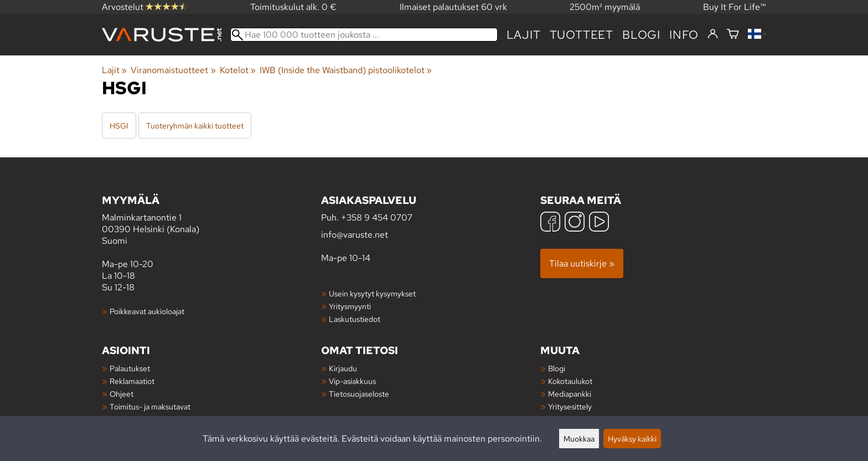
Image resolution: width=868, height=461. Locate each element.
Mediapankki (570, 394)
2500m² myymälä (605, 7)
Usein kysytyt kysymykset (372, 293)
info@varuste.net (355, 235)
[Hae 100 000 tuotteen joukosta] (364, 35)
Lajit (524, 35)
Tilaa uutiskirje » (582, 263)
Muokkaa (579, 439)
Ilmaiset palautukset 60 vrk (453, 7)
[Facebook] (550, 223)
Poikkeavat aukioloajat (147, 311)
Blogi (557, 368)
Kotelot (238, 70)
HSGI (119, 126)
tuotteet (582, 35)
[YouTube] (599, 223)
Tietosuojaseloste (359, 394)
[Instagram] (575, 223)
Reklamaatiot (132, 381)
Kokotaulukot (570, 381)
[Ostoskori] (733, 35)
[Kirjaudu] (713, 34)
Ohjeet (122, 394)
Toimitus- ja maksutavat (150, 406)
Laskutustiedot (355, 319)
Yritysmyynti (350, 306)
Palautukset (130, 368)
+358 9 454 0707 (377, 217)
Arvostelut (144, 7)
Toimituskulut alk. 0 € (293, 7)
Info (684, 35)
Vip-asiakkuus (352, 381)
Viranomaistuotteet (173, 70)
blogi (641, 35)
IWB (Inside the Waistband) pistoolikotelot (346, 70)
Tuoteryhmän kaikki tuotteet (195, 126)
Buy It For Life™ (735, 7)
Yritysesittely (570, 406)
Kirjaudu (343, 368)
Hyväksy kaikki (632, 439)
